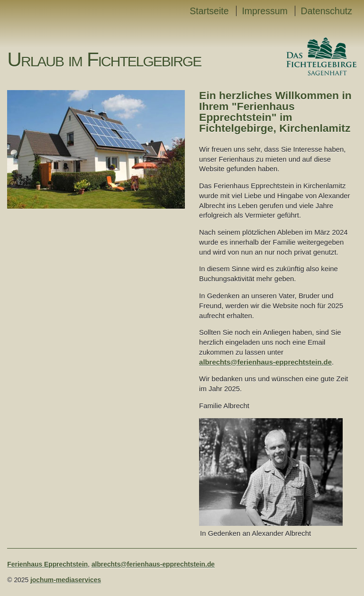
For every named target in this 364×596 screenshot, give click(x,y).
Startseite (209, 11)
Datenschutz (327, 11)
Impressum (264, 11)
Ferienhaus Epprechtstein (47, 564)
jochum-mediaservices (66, 580)
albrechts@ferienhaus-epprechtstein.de (265, 362)
